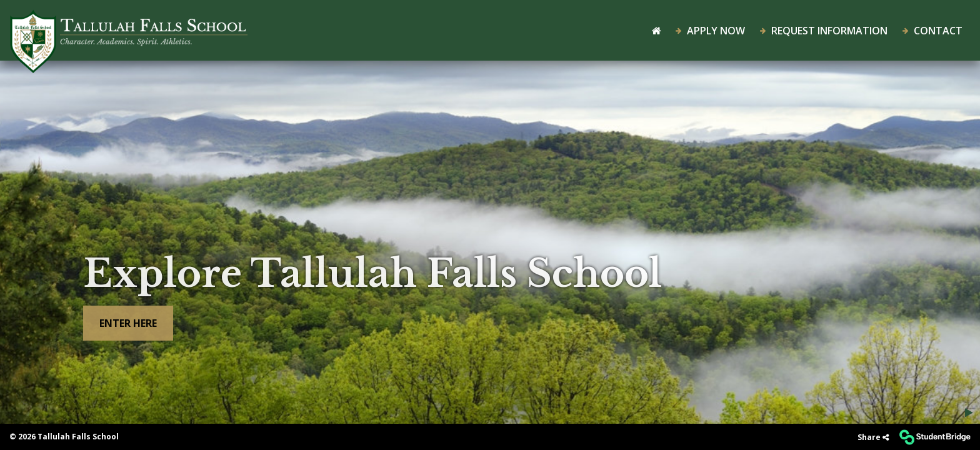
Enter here (128, 323)
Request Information (824, 31)
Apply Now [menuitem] (710, 31)
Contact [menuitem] (932, 31)
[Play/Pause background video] (969, 412)
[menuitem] (129, 28)
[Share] (873, 437)
